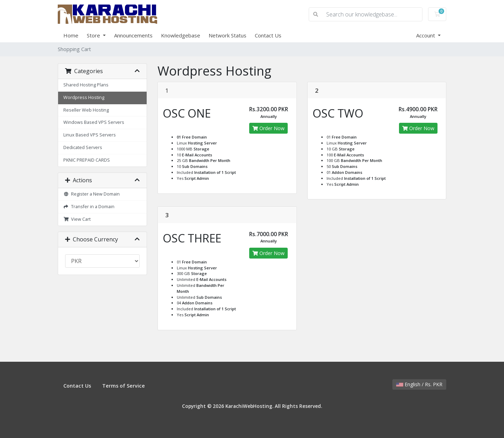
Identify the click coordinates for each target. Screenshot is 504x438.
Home (71, 35)
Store (94, 35)
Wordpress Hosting (84, 97)
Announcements (133, 35)
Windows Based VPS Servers (94, 122)
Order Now (268, 128)
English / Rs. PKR (419, 384)
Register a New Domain (92, 194)
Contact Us (268, 35)
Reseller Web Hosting (86, 110)
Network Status (227, 35)
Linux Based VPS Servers (90, 135)
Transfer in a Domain (89, 207)
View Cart (77, 219)
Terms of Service (124, 386)
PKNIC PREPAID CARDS (87, 160)
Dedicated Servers (83, 147)
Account (426, 35)
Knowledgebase (181, 35)
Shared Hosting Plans (86, 85)
